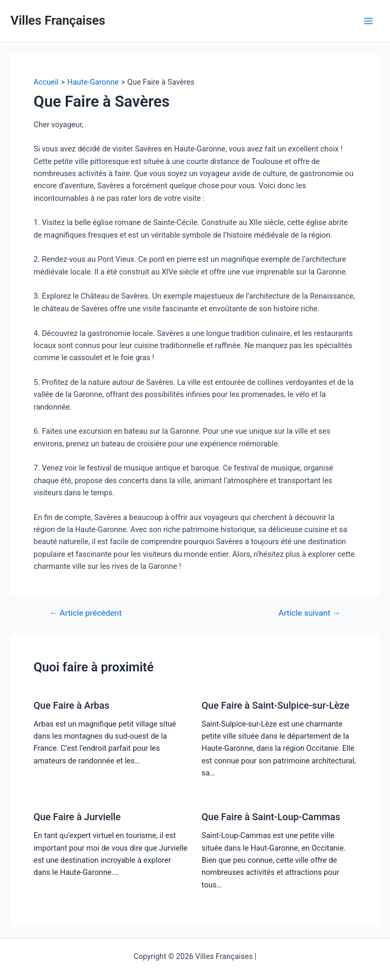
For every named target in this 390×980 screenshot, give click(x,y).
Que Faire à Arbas (72, 705)
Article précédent (86, 614)
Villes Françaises (58, 21)
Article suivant (309, 614)
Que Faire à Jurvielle (77, 817)
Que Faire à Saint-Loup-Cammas (271, 817)
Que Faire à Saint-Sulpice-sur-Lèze (276, 705)
